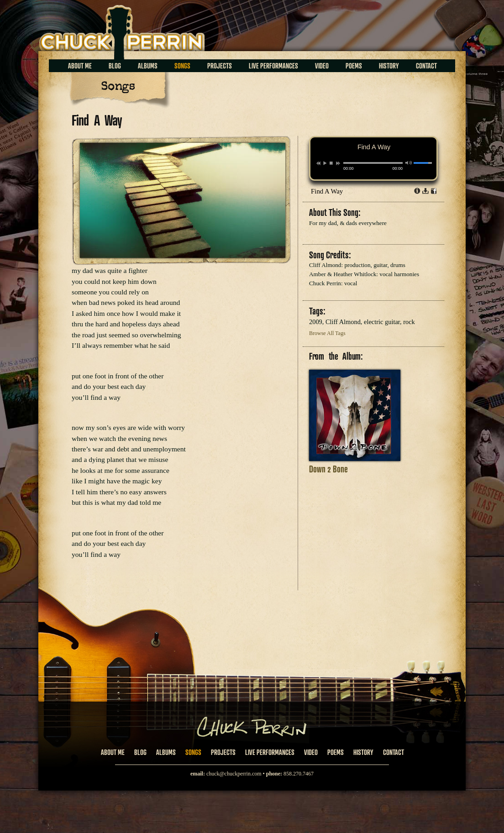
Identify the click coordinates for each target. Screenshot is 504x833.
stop (331, 163)
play (325, 163)
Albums (148, 66)
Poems (354, 66)
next (338, 163)
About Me (80, 66)
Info (417, 191)
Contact (426, 66)
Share (434, 191)
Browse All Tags (327, 333)
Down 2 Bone (328, 469)
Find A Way (327, 191)
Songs (182, 66)
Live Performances (273, 66)
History (389, 66)
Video (322, 66)
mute (409, 163)
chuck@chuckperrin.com (234, 774)
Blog (115, 66)
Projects (220, 66)
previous (318, 163)
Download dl (425, 191)
